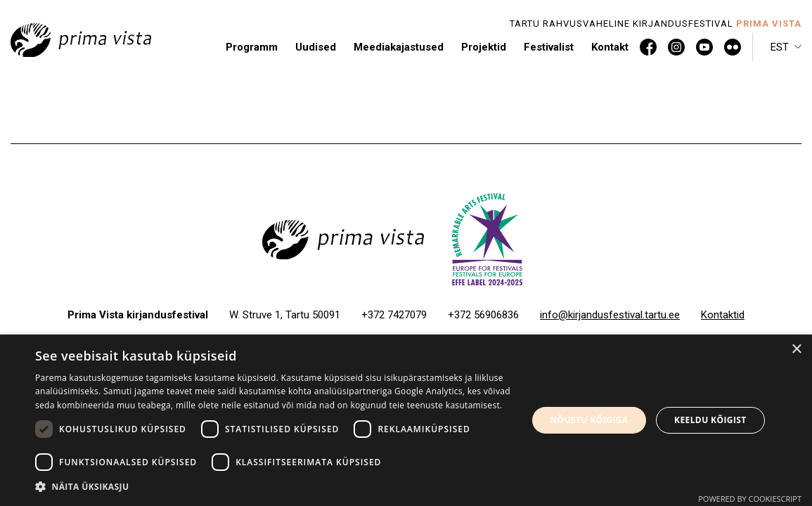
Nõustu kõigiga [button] (589, 420)
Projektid (484, 47)
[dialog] (406, 420)
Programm (252, 47)
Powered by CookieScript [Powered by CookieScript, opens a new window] (750, 499)
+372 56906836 (483, 315)
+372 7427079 (394, 315)
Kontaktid (723, 315)
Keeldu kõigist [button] (710, 420)
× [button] (796, 350)
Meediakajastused (399, 47)
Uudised (316, 47)
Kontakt (610, 47)
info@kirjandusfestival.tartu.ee (610, 315)
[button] (786, 47)
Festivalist (549, 47)
